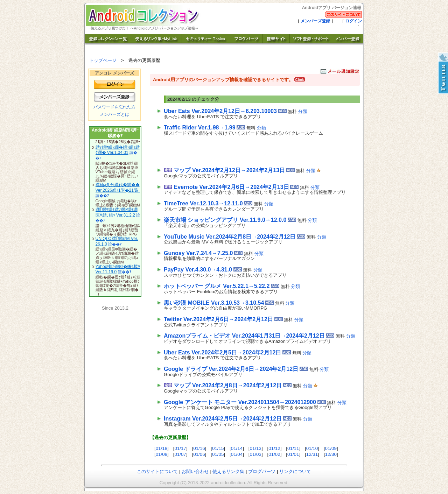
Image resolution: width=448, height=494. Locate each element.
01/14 (237, 448)
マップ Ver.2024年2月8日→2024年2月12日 (228, 385)
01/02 (274, 454)
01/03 (256, 454)
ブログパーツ (262, 471)
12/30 (331, 454)
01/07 (180, 454)
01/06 (199, 454)
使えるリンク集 (228, 471)
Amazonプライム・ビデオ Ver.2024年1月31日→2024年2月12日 (244, 336)
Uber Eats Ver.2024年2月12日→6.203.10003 (220, 111)
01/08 (162, 454)
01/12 (274, 448)
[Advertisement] (246, 150)
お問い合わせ (195, 471)
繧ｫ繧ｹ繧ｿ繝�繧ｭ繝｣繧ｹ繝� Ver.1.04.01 (118, 150)
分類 (303, 111)
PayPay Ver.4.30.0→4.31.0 (198, 270)
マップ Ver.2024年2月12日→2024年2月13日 (229, 170)
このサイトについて (157, 471)
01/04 (237, 454)
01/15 (218, 448)
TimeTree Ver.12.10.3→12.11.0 (203, 203)
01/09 (331, 448)
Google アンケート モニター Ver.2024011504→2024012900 (240, 402)
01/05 (218, 454)
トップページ (103, 60)
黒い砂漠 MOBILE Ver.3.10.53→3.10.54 (214, 303)
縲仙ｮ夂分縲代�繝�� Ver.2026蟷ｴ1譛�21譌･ (118, 188)
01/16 (199, 448)
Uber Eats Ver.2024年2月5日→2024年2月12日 (222, 352)
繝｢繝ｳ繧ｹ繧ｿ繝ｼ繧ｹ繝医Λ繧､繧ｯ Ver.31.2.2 (117, 212)
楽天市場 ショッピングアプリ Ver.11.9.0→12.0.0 (225, 220)
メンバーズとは (114, 114)
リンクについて (295, 471)
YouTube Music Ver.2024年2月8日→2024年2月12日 (230, 237)
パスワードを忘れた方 (114, 107)
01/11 (293, 448)
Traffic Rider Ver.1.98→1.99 (200, 128)
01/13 (256, 448)
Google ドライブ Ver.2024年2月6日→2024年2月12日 (231, 369)
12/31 (312, 454)
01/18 (162, 448)
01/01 (293, 454)
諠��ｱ (102, 196)
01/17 (180, 448)
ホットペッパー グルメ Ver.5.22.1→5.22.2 (217, 286)
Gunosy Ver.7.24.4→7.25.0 (198, 253)
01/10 (312, 448)
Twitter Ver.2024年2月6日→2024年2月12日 (218, 319)
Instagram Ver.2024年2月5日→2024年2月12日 (223, 419)
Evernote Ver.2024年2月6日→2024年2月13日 (231, 187)
